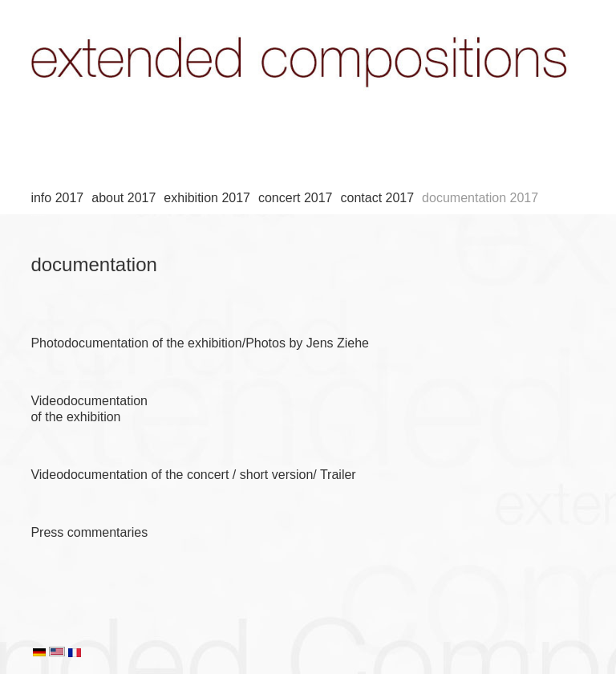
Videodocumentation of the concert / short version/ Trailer (193, 475)
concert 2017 (296, 198)
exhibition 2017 (207, 198)
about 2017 (124, 198)
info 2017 (57, 198)
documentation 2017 (480, 198)
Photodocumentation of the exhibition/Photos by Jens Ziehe (200, 343)
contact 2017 (377, 198)
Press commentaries (89, 532)
